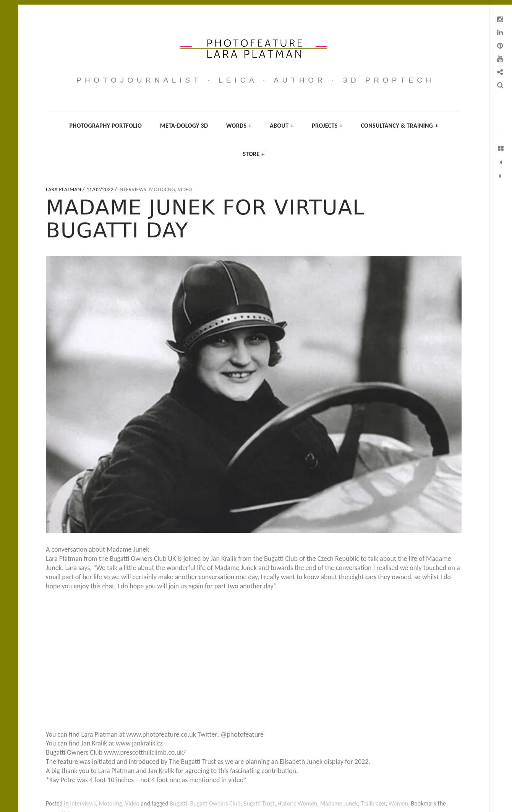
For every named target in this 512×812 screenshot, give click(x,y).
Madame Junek (339, 803)
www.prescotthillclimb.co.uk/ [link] (145, 752)
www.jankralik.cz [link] (139, 743)
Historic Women (297, 803)
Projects (327, 126)
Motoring (162, 189)
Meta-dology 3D (184, 126)
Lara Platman (64, 189)
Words (239, 126)
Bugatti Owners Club (215, 803)
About (282, 126)
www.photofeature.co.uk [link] (161, 734)
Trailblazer (373, 803)
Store (254, 154)
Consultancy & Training (399, 126)
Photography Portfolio (106, 126)
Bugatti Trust (259, 803)
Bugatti (178, 803)
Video (185, 189)
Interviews (132, 189)
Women (398, 803)
